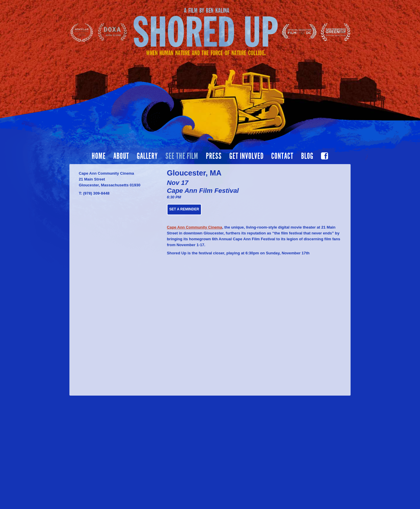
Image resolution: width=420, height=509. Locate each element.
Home (99, 156)
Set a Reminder (184, 209)
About (121, 156)
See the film (182, 156)
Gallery (147, 156)
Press (214, 156)
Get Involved (246, 156)
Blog (307, 156)
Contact (282, 156)
